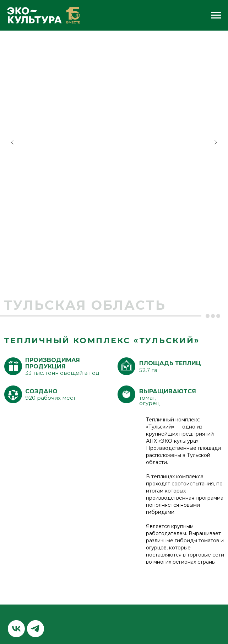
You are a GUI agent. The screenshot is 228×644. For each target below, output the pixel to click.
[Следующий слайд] (216, 142)
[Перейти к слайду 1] (107, 274)
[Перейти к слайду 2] (114, 274)
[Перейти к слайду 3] (121, 274)
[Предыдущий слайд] (12, 142)
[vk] (16, 629)
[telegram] (36, 629)
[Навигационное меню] (216, 15)
